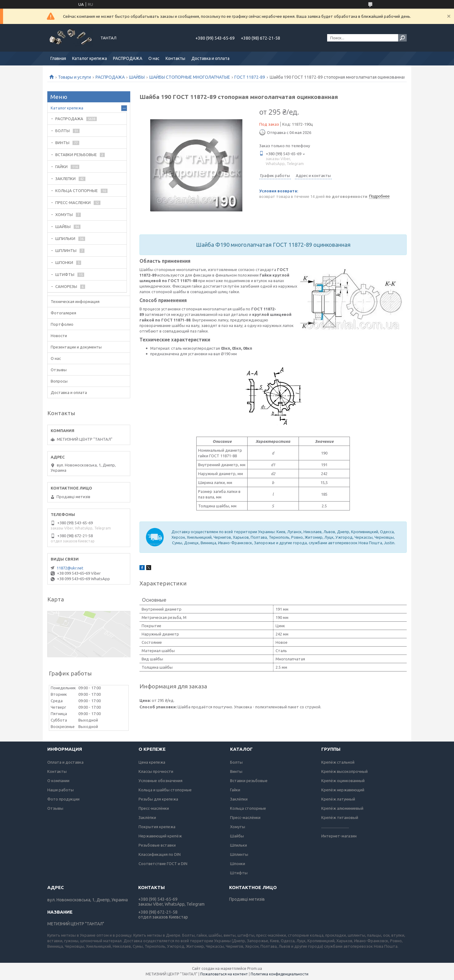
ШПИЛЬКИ (65, 238)
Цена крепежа (152, 762)
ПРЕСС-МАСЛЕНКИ (73, 203)
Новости (59, 336)
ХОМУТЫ (64, 214)
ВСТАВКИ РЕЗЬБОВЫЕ (76, 155)
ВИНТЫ (62, 143)
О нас (154, 58)
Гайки (235, 790)
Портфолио (62, 324)
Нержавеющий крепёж (160, 836)
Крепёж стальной (338, 762)
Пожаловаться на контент (224, 974)
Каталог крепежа (90, 58)
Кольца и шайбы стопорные (165, 790)
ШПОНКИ (64, 262)
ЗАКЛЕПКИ (65, 179)
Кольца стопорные (248, 808)
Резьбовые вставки (157, 845)
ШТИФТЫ (65, 274)
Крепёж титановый (340, 817)
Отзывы (59, 370)
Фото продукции (63, 799)
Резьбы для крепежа (158, 799)
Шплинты (239, 854)
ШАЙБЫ (137, 77)
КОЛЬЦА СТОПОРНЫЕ (76, 191)
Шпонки (238, 864)
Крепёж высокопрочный (344, 771)
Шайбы (237, 836)
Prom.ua (255, 968)
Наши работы (61, 790)
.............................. (335, 827)
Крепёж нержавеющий (343, 790)
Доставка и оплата (210, 58)
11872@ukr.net (70, 568)
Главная (58, 58)
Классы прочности (156, 771)
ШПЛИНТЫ (66, 250)
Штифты (239, 873)
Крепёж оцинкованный (343, 781)
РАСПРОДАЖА (128, 58)
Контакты (175, 58)
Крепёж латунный (338, 799)
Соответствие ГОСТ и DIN (163, 864)
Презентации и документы (76, 347)
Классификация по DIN (160, 854)
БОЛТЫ (63, 131)
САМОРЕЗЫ (66, 286)
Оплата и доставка (65, 762)
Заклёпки (147, 817)
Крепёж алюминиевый (342, 808)
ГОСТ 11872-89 (250, 77)
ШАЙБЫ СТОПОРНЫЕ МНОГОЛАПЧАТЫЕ (190, 77)
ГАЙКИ (61, 167)
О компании (58, 781)
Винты (236, 771)
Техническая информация (75, 301)
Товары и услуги (74, 77)
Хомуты (238, 827)
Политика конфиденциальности (280, 974)
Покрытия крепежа (157, 827)
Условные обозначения (160, 781)
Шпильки (239, 845)
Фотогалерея (63, 313)
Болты (236, 762)
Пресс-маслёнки (154, 808)
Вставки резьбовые (249, 781)
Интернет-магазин (339, 836)
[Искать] (402, 38)
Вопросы (59, 381)
